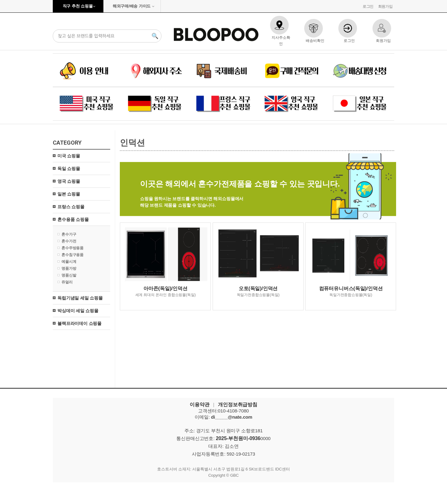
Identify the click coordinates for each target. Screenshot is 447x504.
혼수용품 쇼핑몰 (73, 219)
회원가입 (385, 7)
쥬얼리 (67, 282)
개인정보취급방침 (238, 405)
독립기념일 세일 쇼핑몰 (80, 298)
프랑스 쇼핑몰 (71, 207)
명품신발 (69, 275)
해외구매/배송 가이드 (132, 6)
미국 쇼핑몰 (69, 156)
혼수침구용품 (72, 255)
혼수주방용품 (72, 248)
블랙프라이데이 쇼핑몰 (79, 323)
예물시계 (69, 262)
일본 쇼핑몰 (69, 194)
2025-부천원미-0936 (238, 438)
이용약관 (199, 405)
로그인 (368, 7)
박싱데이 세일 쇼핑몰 (78, 311)
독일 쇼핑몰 (69, 169)
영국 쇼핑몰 (69, 181)
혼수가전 (69, 241)
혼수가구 (69, 234)
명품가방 (69, 268)
